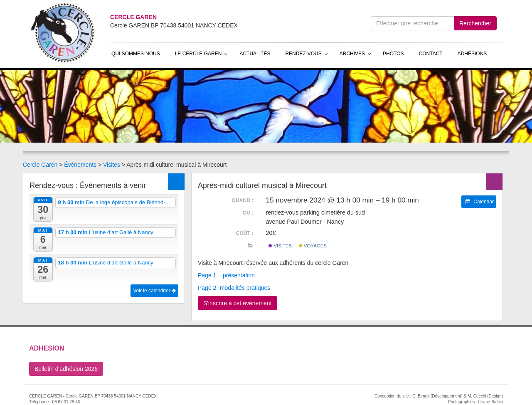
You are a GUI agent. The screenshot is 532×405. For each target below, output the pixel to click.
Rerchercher (475, 23)
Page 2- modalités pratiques (234, 288)
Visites (112, 165)
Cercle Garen (40, 165)
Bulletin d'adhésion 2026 (66, 369)
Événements (80, 165)
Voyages (313, 246)
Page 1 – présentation (226, 275)
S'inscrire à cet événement (238, 303)
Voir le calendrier (154, 291)
